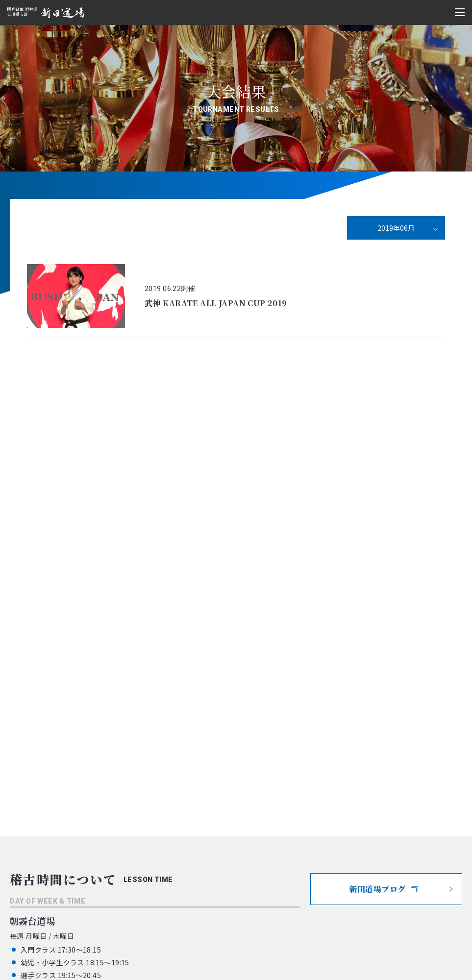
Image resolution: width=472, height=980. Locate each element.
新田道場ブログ (384, 889)
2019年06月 (396, 228)
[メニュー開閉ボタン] (460, 12)
